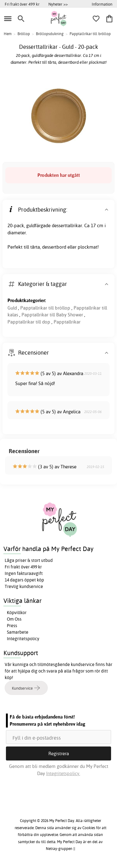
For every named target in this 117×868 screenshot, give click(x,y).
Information (102, 4)
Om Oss (14, 619)
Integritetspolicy (23, 639)
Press (12, 626)
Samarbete (18, 632)
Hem (8, 34)
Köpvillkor (17, 613)
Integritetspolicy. (63, 773)
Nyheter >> (58, 4)
